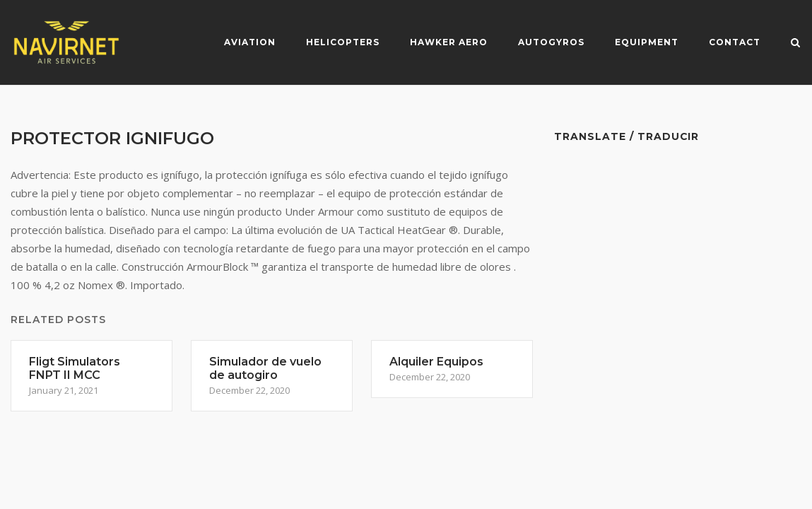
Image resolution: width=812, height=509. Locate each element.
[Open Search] (795, 44)
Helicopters (343, 42)
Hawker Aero (449, 42)
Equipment (647, 42)
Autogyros (551, 42)
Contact (735, 42)
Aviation (250, 42)
